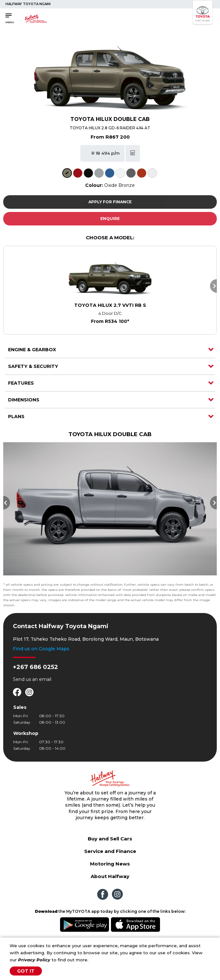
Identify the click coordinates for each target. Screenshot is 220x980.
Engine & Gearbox (32, 350)
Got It (26, 971)
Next (213, 286)
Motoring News (110, 869)
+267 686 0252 (35, 672)
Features (21, 383)
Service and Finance (110, 856)
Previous (7, 505)
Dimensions (24, 400)
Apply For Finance (110, 202)
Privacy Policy (34, 960)
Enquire (110, 219)
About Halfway (110, 881)
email (45, 684)
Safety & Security (33, 366)
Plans (16, 417)
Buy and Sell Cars (110, 843)
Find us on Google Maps (41, 654)
